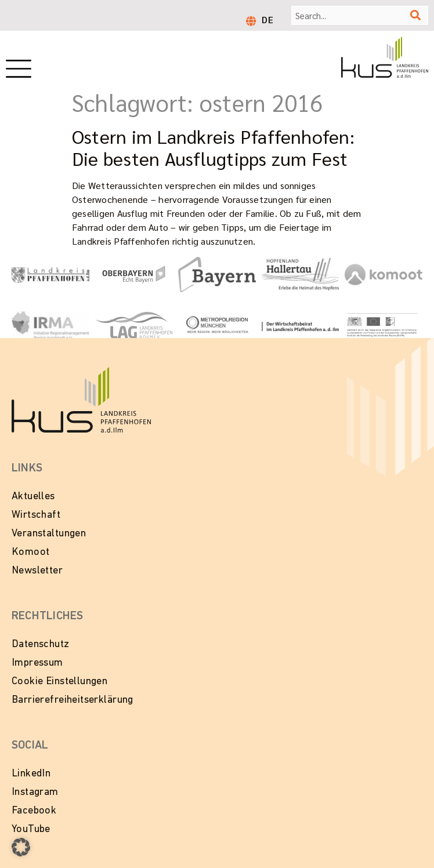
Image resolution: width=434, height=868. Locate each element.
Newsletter (37, 571)
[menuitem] (267, 19)
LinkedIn (31, 774)
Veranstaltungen (49, 534)
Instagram (35, 792)
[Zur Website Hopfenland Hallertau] (301, 274)
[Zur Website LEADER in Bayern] (384, 325)
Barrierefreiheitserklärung (73, 700)
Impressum (37, 663)
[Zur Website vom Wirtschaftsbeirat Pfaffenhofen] (301, 326)
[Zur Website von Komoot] (384, 275)
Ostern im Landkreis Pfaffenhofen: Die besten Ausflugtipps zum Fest (213, 147)
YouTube (31, 829)
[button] (21, 847)
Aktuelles (33, 497)
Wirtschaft (36, 515)
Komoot (30, 552)
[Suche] (415, 15)
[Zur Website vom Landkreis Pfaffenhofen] (134, 325)
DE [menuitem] (267, 19)
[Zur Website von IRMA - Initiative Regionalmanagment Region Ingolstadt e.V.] (50, 326)
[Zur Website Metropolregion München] (217, 325)
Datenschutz (41, 644)
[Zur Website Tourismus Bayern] (217, 275)
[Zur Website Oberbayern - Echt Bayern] (134, 275)
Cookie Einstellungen (59, 682)
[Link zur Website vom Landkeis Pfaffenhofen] (50, 274)
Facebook (34, 811)
